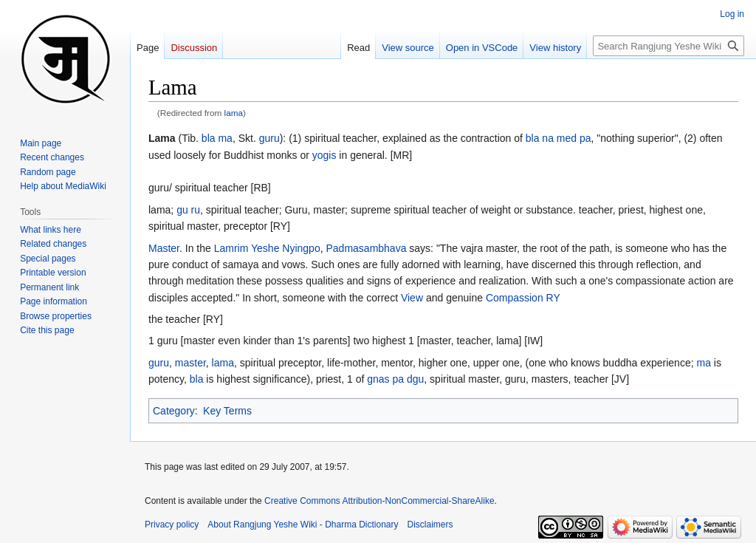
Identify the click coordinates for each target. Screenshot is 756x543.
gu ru (188, 210)
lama (234, 113)
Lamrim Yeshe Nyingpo (267, 248)
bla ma (217, 138)
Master (164, 248)
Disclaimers (430, 525)
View (412, 298)
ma (703, 363)
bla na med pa (559, 138)
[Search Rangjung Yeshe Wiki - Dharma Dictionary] (669, 46)
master (190, 363)
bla (197, 379)
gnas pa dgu (395, 379)
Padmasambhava (366, 248)
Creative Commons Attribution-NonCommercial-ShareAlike (379, 501)
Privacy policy (172, 525)
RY (553, 298)
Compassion (515, 298)
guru (269, 138)
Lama (162, 138)
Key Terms (227, 411)
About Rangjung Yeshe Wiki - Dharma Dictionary (303, 525)
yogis (324, 155)
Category (174, 411)
